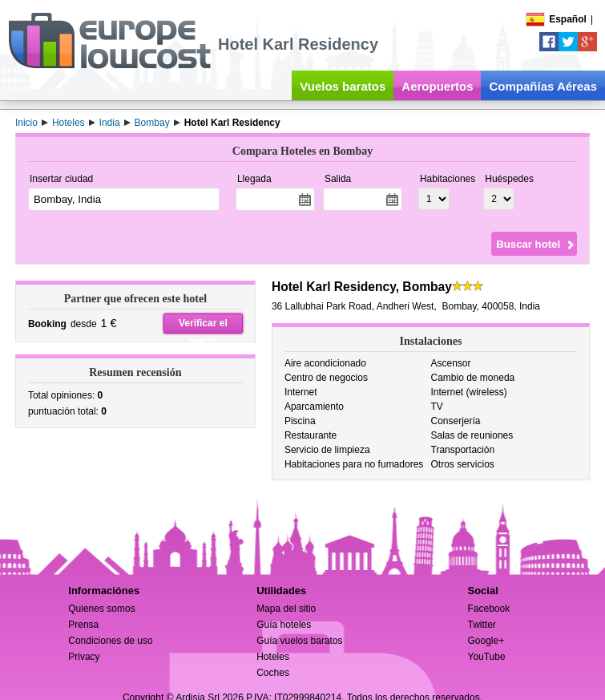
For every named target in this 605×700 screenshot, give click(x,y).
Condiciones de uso (110, 641)
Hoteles (273, 657)
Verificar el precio (203, 326)
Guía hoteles (284, 625)
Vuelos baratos (343, 86)
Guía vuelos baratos (299, 641)
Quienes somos (101, 609)
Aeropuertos (437, 86)
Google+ (486, 641)
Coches (273, 673)
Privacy (84, 657)
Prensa (83, 625)
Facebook (488, 609)
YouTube (486, 657)
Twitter (481, 625)
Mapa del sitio (286, 609)
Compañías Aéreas (543, 86)
